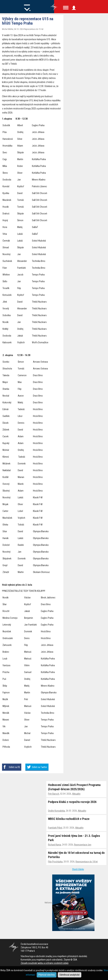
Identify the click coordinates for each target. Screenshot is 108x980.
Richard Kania (55, 845)
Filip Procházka (55, 862)
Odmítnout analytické (70, 975)
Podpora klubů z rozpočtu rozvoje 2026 (72, 802)
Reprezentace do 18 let (87, 862)
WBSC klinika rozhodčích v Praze (69, 819)
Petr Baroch (54, 794)
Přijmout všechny (47, 975)
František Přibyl (55, 828)
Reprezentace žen (83, 845)
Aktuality (76, 794)
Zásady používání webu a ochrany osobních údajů (45, 963)
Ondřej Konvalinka (56, 811)
